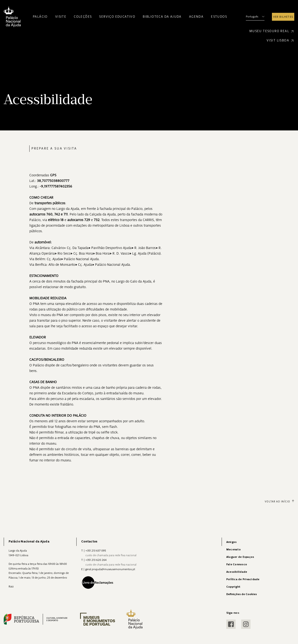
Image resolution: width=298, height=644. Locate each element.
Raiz (11, 586)
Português (255, 17)
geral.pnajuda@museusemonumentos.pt (110, 569)
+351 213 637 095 (96, 551)
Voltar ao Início (279, 501)
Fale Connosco (237, 564)
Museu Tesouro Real (272, 31)
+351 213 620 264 (96, 560)
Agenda (196, 17)
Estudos (219, 17)
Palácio (40, 17)
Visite (61, 17)
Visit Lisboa (280, 41)
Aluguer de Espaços (240, 557)
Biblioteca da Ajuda (162, 17)
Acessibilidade (237, 572)
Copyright (233, 587)
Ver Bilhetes (283, 17)
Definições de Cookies (242, 594)
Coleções (83, 17)
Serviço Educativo (117, 17)
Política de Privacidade (243, 579)
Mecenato (234, 550)
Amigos (231, 542)
